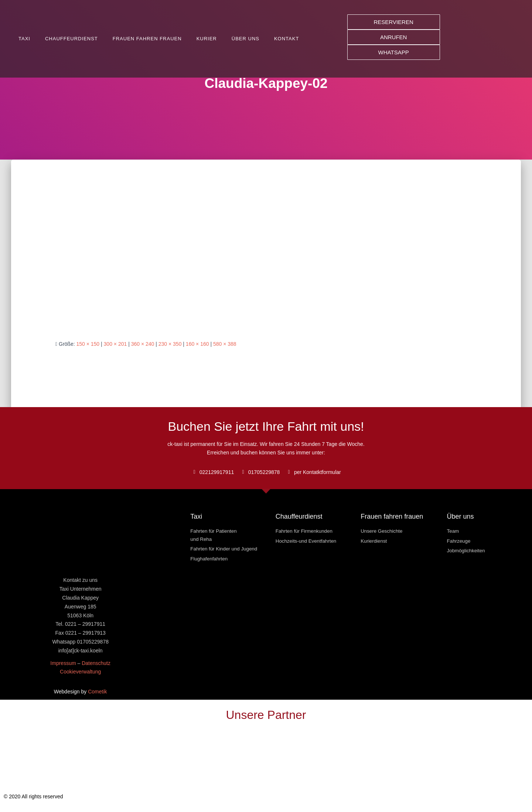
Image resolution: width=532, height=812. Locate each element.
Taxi (24, 39)
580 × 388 (225, 344)
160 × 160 (197, 344)
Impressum (63, 663)
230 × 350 (170, 344)
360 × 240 (143, 344)
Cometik (97, 692)
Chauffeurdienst (71, 39)
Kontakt (287, 39)
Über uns (245, 39)
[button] (394, 22)
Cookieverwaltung (80, 672)
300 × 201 (115, 344)
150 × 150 (88, 344)
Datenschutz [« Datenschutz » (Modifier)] (96, 663)
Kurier (207, 39)
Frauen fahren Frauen (147, 39)
